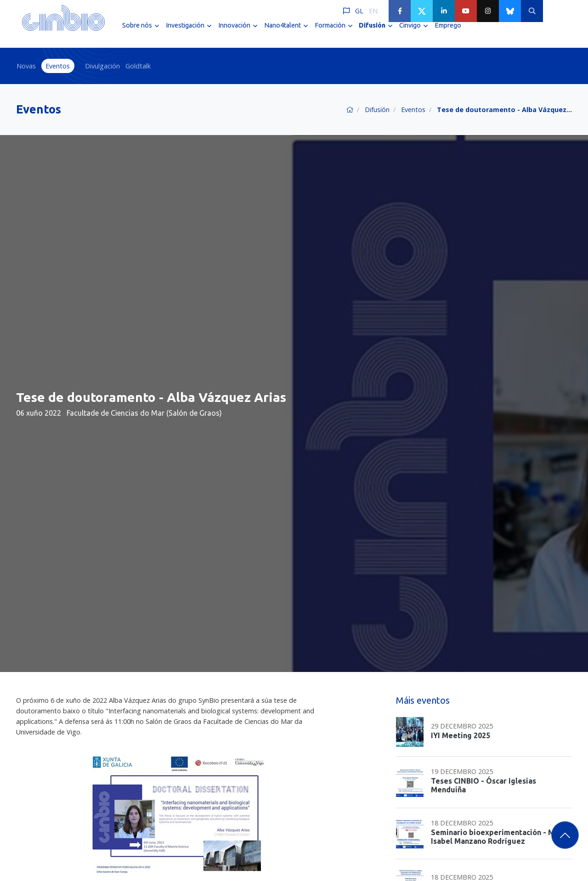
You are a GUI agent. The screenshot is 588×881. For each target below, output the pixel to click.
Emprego (448, 31)
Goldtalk (138, 66)
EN (373, 11)
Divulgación (102, 66)
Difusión (377, 110)
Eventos (58, 66)
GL (359, 11)
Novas (26, 66)
